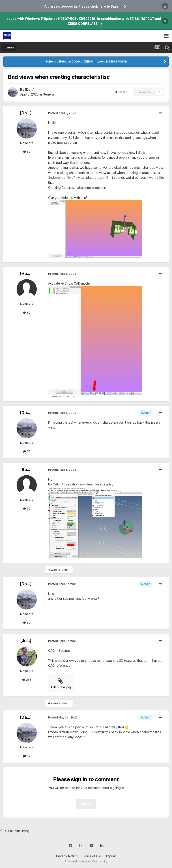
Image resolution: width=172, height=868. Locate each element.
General (49, 94)
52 (27, 152)
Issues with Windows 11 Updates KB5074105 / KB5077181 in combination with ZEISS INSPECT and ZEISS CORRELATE (83, 21)
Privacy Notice (67, 856)
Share (121, 92)
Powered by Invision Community (86, 861)
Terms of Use (92, 856)
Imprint (111, 856)
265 (27, 680)
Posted (62, 113)
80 (27, 312)
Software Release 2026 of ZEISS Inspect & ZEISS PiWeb (86, 61)
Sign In (86, 804)
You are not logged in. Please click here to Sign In (83, 6)
